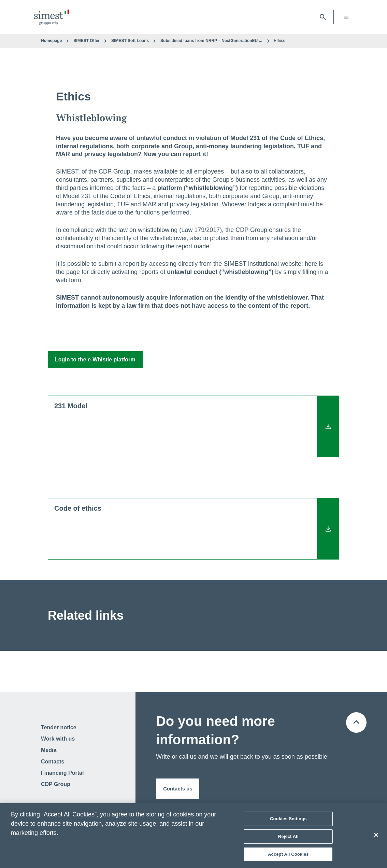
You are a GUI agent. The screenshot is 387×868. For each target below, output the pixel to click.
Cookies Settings (288, 821)
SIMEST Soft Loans (130, 41)
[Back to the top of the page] (356, 722)
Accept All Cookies (288, 856)
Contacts (53, 762)
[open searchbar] (323, 17)
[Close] (376, 837)
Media (49, 750)
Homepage (51, 41)
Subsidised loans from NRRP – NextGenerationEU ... (211, 41)
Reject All (288, 838)
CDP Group (56, 784)
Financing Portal (62, 773)
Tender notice (59, 727)
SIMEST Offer (87, 41)
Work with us (58, 739)
